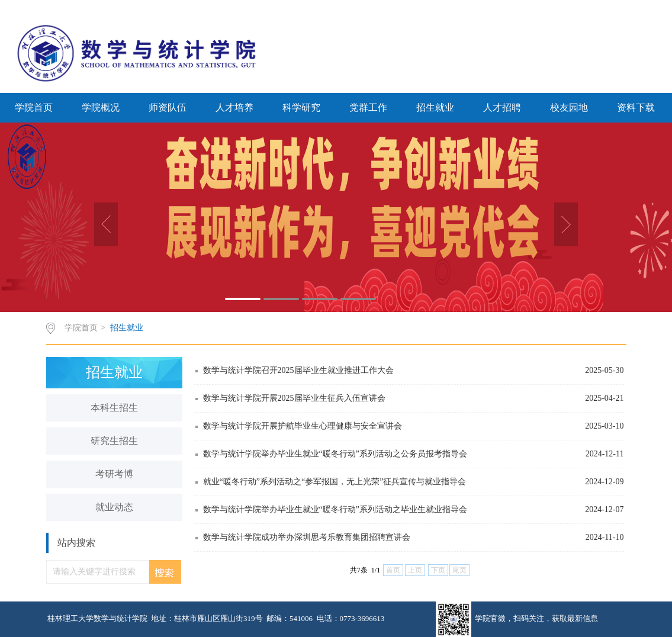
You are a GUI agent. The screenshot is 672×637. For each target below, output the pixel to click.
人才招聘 (502, 107)
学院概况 (101, 107)
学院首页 (34, 107)
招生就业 (435, 107)
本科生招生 (114, 408)
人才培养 (234, 107)
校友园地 (569, 107)
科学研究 (301, 107)
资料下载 (636, 107)
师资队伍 (168, 107)
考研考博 (114, 474)
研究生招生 (114, 441)
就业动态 (114, 507)
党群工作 (368, 107)
